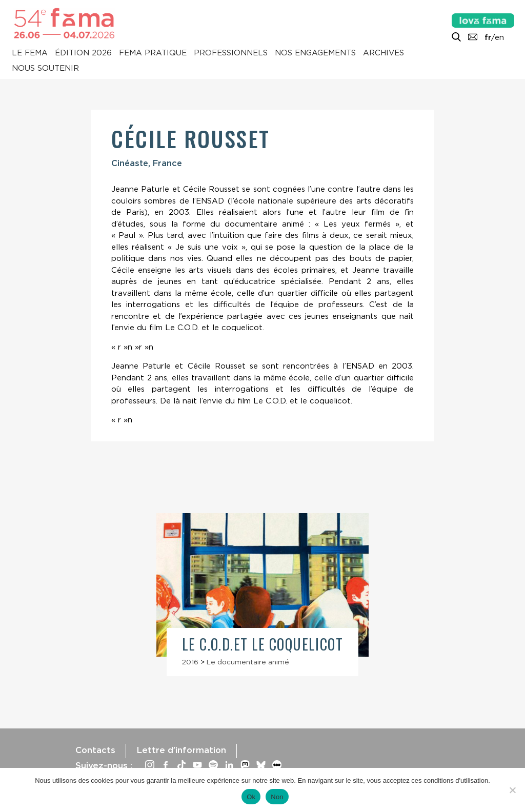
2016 (190, 662)
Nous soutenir (45, 69)
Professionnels (231, 53)
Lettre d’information (181, 750)
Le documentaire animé (248, 662)
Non (277, 797)
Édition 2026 (83, 53)
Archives (383, 53)
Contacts (95, 750)
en (499, 37)
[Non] (512, 790)
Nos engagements (315, 53)
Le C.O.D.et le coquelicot (262, 644)
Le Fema (30, 53)
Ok (251, 797)
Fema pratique (153, 53)
